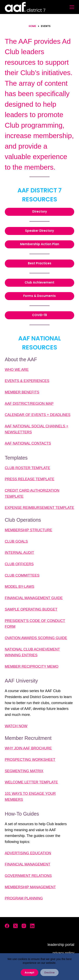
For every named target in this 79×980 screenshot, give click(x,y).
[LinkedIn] (32, 926)
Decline (49, 973)
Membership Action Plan (40, 244)
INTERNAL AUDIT (19, 553)
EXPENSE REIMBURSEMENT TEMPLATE (39, 508)
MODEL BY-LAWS (20, 587)
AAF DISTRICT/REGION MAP (29, 404)
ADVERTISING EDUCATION (28, 853)
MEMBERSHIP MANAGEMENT (30, 887)
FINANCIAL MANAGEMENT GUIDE (34, 598)
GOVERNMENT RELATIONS (28, 876)
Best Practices (40, 263)
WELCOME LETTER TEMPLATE (31, 782)
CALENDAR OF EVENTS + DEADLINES (38, 415)
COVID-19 (39, 315)
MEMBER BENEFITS (22, 392)
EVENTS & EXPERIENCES (27, 381)
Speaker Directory (39, 231)
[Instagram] (24, 926)
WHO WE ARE (17, 370)
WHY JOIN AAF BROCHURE (28, 748)
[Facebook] (7, 926)
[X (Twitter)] (15, 926)
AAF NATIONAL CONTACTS (28, 443)
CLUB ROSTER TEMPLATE (27, 468)
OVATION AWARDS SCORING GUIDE (36, 638)
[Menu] (72, 7)
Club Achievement (39, 282)
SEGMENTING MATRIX (24, 771)
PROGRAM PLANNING (24, 898)
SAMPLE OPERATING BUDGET (31, 609)
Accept (29, 973)
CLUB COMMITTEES (22, 575)
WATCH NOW (16, 726)
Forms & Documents (39, 296)
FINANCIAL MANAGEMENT (28, 864)
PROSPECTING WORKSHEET (30, 760)
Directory (40, 211)
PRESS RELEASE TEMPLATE (30, 479)
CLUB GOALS (16, 541)
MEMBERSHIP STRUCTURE (29, 530)
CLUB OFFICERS (19, 564)
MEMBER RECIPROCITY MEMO (32, 667)
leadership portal (61, 945)
